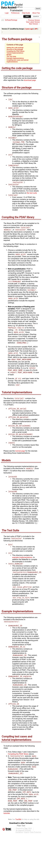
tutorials (7, 827)
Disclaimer (19, 846)
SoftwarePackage (11, 20)
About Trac (36, 13)
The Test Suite (11, 56)
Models (9, 55)
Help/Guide (26, 13)
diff (36, 29)
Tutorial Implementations (15, 53)
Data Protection (36, 846)
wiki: (3, 20)
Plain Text (21, 839)
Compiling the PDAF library (15, 51)
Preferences (15, 13)
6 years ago (29, 29)
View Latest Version (33, 22)
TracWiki (18, 833)
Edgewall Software (24, 844)
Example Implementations (15, 58)
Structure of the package (15, 49)
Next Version (33, 24)
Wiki (27, 16)
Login (7, 13)
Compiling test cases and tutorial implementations (17, 61)
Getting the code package (15, 48)
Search (36, 16)
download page (30, 80)
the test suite (32, 195)
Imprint (27, 846)
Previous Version (34, 20)
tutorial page (20, 459)
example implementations (22, 566)
